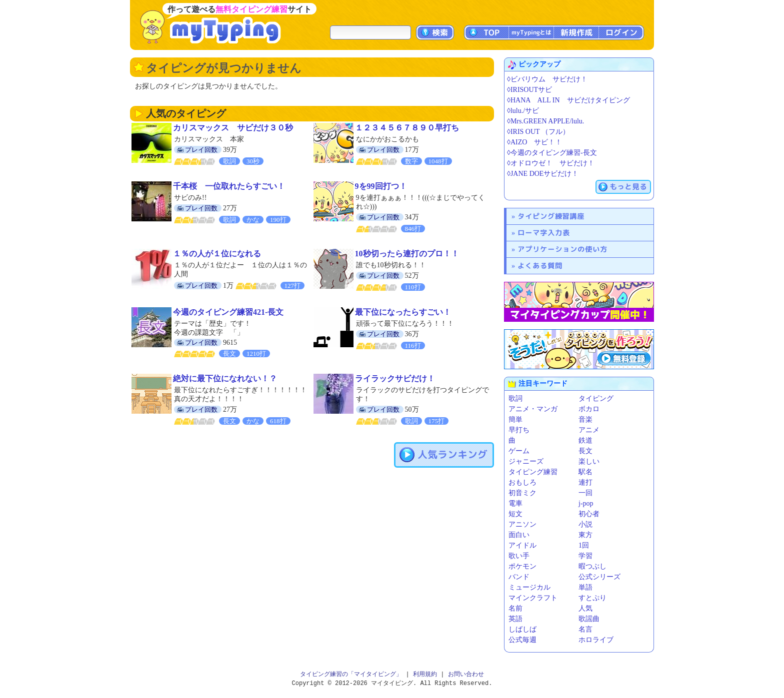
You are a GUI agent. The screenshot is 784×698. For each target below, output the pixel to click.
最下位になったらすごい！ (403, 312)
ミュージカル (529, 587)
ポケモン (522, 566)
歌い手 (519, 556)
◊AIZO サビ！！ (534, 142)
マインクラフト (533, 598)
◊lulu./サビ (523, 111)
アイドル (522, 545)
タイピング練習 (533, 472)
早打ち (519, 430)
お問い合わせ (466, 674)
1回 (584, 545)
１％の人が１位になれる (217, 254)
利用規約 (425, 674)
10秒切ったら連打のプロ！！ (407, 254)
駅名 (585, 472)
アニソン (522, 524)
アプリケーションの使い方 (562, 249)
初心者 (589, 514)
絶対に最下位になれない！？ (225, 378)
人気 (585, 608)
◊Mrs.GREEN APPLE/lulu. (545, 121)
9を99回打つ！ (381, 186)
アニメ (589, 430)
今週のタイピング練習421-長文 (228, 312)
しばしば (522, 629)
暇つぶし (592, 566)
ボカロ (589, 409)
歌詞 (515, 398)
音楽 (585, 419)
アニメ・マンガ (533, 409)
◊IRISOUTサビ (529, 90)
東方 (585, 535)
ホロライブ (596, 640)
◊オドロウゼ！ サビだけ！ (551, 163)
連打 (585, 482)
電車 (515, 503)
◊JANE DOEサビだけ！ (543, 174)
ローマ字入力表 (544, 233)
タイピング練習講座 (551, 216)
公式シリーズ (599, 577)
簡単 (515, 419)
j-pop (586, 503)
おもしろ (522, 482)
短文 (515, 514)
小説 (585, 524)
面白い (519, 535)
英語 (515, 619)
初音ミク (522, 493)
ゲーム (519, 451)
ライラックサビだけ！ (395, 378)
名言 (585, 629)
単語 (585, 587)
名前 (515, 608)
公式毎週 (522, 640)
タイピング (596, 398)
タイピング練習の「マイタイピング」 (351, 674)
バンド (519, 577)
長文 (585, 451)
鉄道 (585, 440)
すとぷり (592, 598)
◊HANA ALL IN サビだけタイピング (568, 100)
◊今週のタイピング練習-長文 (552, 153)
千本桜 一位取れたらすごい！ (229, 186)
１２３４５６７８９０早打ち (407, 128)
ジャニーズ (526, 461)
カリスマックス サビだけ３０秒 (233, 128)
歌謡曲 (589, 619)
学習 (585, 556)
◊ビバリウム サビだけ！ (547, 79)
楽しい (589, 461)
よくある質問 (540, 266)
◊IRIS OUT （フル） (538, 132)
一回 (585, 493)
